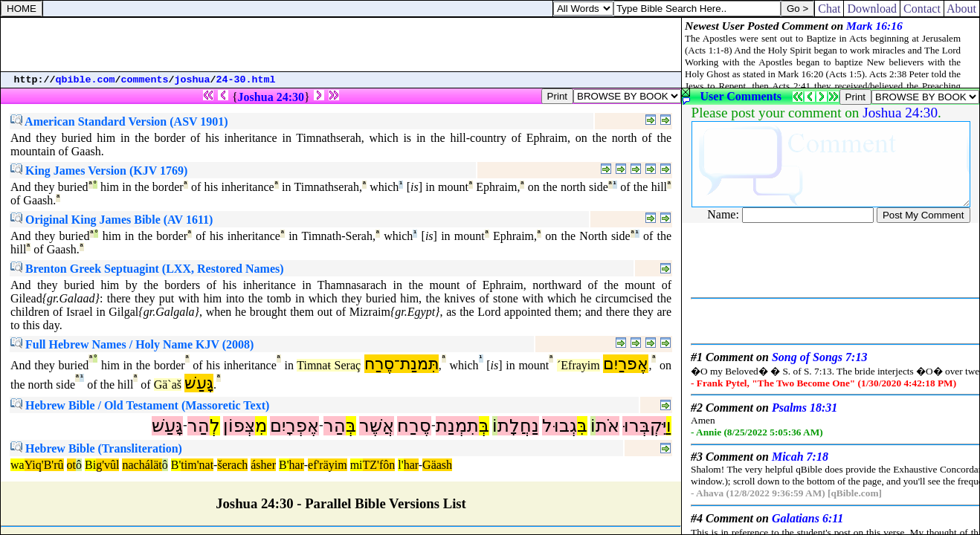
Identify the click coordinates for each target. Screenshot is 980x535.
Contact (922, 9)
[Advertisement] (341, 45)
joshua (193, 80)
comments (145, 80)
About (962, 9)
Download (872, 9)
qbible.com (86, 80)
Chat (829, 9)
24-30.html (246, 80)
